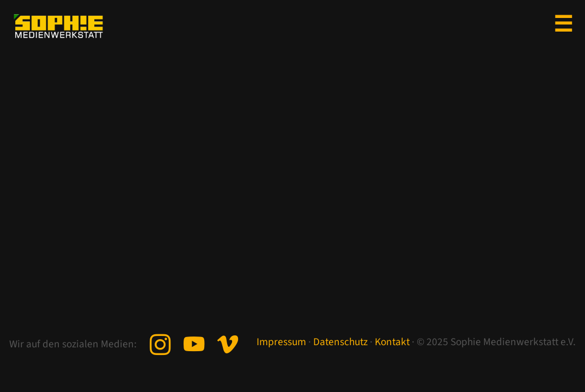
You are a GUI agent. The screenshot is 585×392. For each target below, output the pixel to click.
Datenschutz (340, 342)
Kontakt (392, 342)
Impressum (281, 342)
